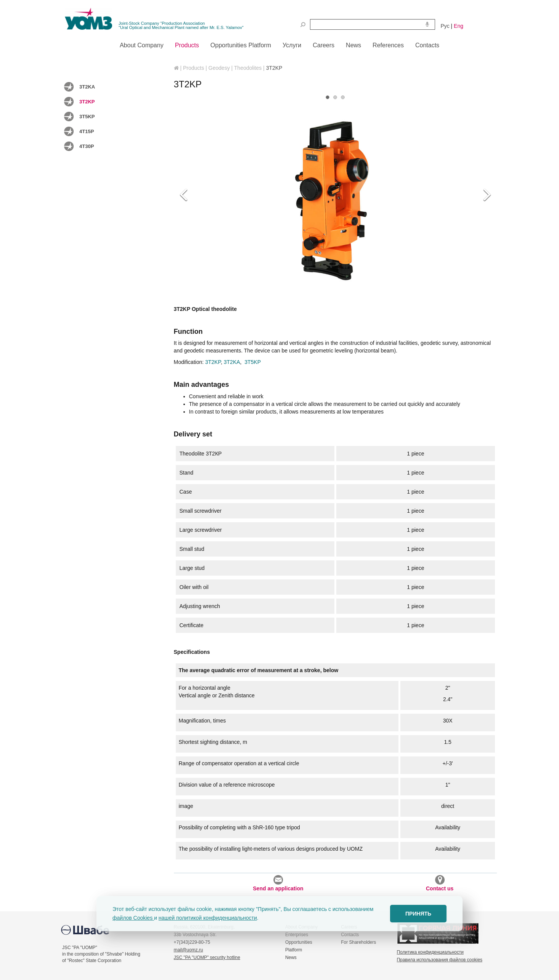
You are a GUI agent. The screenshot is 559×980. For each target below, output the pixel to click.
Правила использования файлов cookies (440, 960)
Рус (445, 26)
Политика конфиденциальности (430, 952)
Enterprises (297, 935)
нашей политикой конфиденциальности (208, 918)
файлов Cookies (133, 918)
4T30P (87, 146)
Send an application (278, 883)
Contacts (350, 935)
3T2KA (87, 87)
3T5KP (87, 117)
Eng (459, 26)
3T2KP (87, 102)
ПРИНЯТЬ (418, 914)
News (291, 957)
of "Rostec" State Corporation (92, 961)
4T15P (87, 131)
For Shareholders (358, 942)
